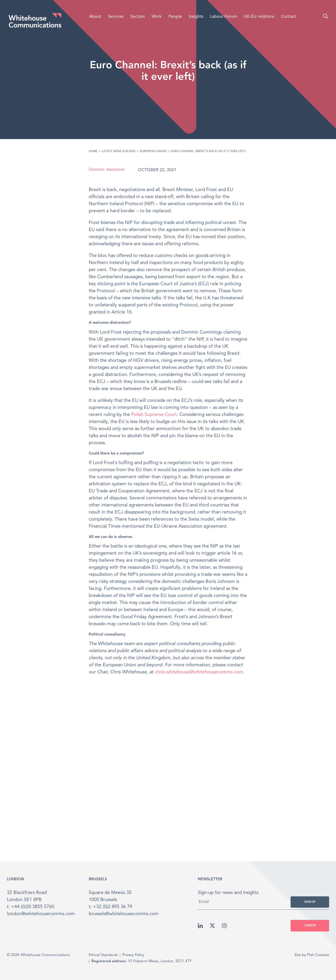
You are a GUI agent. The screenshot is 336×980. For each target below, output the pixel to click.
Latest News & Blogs (119, 151)
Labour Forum (223, 17)
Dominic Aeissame (107, 170)
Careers (310, 926)
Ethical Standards (103, 955)
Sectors (138, 17)
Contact (289, 17)
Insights (196, 17)
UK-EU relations (259, 17)
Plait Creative (318, 955)
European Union (153, 151)
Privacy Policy (133, 955)
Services (116, 17)
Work (157, 17)
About (95, 17)
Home (93, 151)
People (175, 17)
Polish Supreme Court (154, 415)
